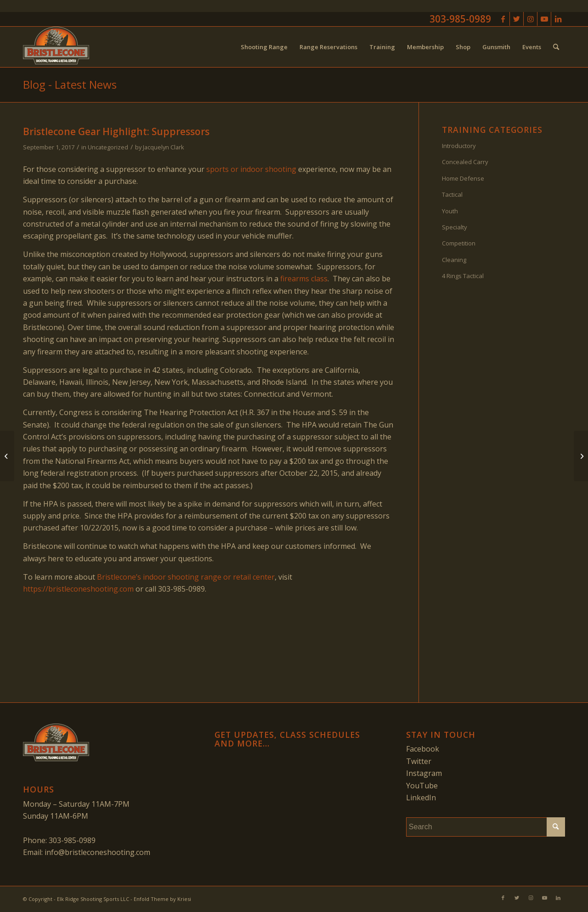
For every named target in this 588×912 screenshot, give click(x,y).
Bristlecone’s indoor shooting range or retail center (186, 577)
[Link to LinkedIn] (558, 19)
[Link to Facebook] (503, 19)
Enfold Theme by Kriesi (162, 899)
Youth (450, 211)
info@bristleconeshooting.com (97, 852)
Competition (459, 243)
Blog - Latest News (70, 84)
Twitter (419, 761)
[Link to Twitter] (517, 19)
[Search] (556, 47)
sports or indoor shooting (251, 169)
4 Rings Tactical (463, 276)
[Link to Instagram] (530, 19)
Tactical (452, 194)
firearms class (304, 279)
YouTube (422, 786)
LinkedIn (421, 798)
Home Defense (463, 178)
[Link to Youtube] (544, 19)
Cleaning (454, 260)
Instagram (424, 773)
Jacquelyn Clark (164, 147)
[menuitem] (264, 47)
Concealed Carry (465, 162)
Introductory (459, 146)
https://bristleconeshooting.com (78, 589)
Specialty (455, 227)
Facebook (423, 749)
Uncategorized (108, 147)
